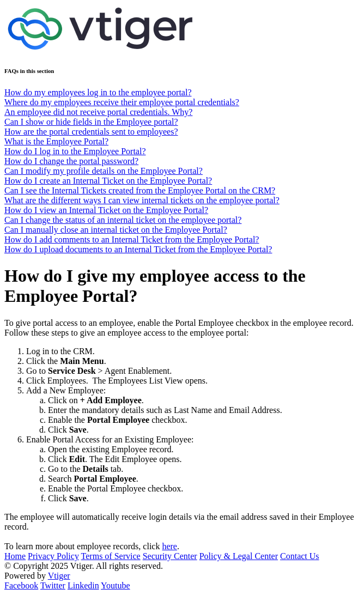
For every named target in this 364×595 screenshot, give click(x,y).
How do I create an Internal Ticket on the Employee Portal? (108, 181)
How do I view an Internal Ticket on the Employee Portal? (106, 210)
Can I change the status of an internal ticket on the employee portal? (123, 220)
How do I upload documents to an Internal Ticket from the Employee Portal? (138, 249)
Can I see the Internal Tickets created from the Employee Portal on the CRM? (140, 190)
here (169, 546)
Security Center (170, 556)
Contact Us (300, 556)
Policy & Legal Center (239, 556)
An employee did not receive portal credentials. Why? (98, 112)
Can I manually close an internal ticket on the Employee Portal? (116, 230)
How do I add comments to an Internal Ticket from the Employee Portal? (132, 239)
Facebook (21, 585)
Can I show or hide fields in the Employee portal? (91, 122)
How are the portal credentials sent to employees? (91, 132)
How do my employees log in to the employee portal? (98, 92)
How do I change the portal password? (71, 161)
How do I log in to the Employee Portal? (75, 151)
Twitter (53, 585)
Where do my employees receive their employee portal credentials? (122, 102)
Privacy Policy (53, 556)
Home (15, 556)
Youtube (116, 585)
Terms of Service (111, 556)
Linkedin (83, 585)
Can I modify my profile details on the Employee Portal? (104, 171)
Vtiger (59, 576)
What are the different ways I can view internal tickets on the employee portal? (142, 200)
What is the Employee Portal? (56, 141)
